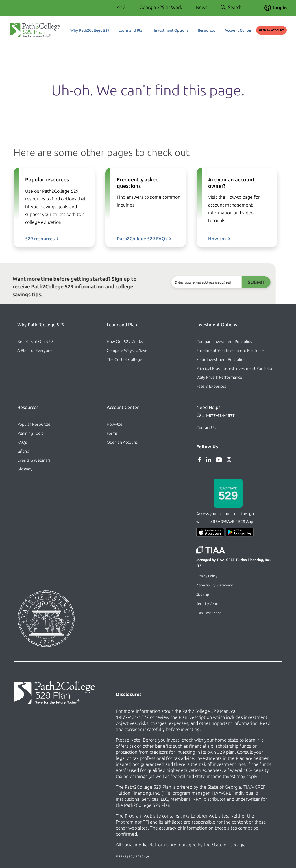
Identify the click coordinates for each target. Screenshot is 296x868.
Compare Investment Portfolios (224, 342)
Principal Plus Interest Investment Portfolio (234, 368)
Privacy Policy (207, 576)
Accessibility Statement (215, 585)
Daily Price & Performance (219, 377)
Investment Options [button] (171, 30)
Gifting (23, 451)
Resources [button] (207, 30)
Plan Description (209, 613)
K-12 (121, 7)
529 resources (40, 239)
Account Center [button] (238, 30)
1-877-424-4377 (220, 415)
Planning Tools (30, 433)
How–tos (115, 424)
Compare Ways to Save (127, 350)
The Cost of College (124, 359)
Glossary (25, 469)
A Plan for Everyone (35, 350)
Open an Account (271, 30)
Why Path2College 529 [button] (90, 30)
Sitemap (203, 594)
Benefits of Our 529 (35, 342)
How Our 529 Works (125, 342)
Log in (276, 8)
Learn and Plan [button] (132, 30)
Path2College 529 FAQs (142, 239)
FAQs (22, 442)
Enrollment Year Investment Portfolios (230, 350)
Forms (112, 433)
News (202, 7)
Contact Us (206, 428)
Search (231, 8)
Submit (242, 282)
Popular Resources (34, 424)
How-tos (217, 248)
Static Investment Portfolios (221, 359)
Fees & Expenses (211, 386)
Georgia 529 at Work (161, 7)
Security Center (208, 604)
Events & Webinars (34, 460)
